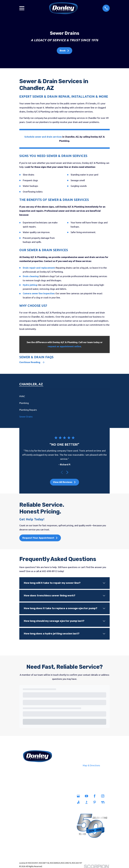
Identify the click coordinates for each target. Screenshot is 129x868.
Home (28, 797)
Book (64, 51)
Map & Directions (91, 766)
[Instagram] (104, 796)
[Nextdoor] (104, 803)
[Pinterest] (96, 803)
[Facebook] (96, 796)
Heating (28, 815)
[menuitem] (64, 397)
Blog (47, 815)
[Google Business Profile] (79, 796)
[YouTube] (87, 796)
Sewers (28, 809)
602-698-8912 (38, 769)
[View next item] (67, 473)
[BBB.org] (87, 803)
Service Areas (47, 797)
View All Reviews (64, 482)
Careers (47, 809)
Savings (47, 803)
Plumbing (28, 803)
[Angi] (79, 803)
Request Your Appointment (40, 538)
